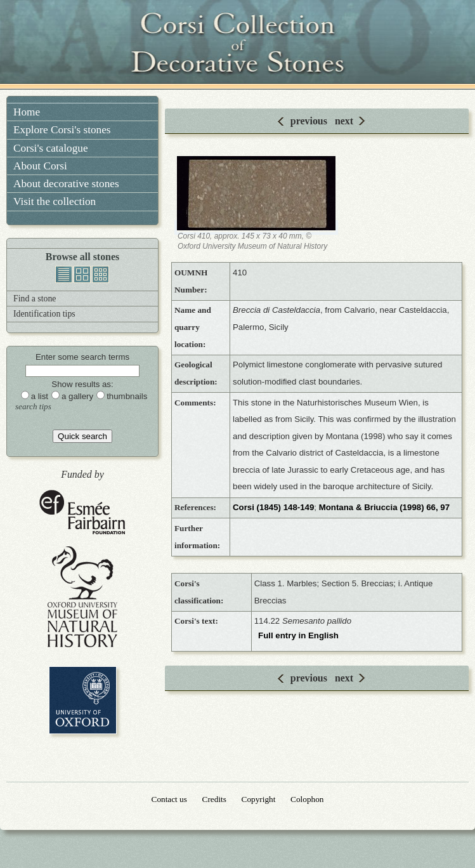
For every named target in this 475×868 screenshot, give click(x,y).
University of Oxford (83, 700)
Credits (214, 799)
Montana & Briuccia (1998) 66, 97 (384, 507)
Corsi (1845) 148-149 (273, 507)
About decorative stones (66, 184)
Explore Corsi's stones (62, 130)
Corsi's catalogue (51, 148)
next (344, 121)
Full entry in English (298, 635)
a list (40, 396)
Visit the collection (55, 201)
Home (27, 112)
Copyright (259, 799)
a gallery (77, 396)
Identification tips (44, 314)
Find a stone (35, 299)
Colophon (307, 799)
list (64, 274)
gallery (82, 274)
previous (309, 121)
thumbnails (101, 274)
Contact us (169, 799)
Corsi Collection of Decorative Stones (238, 44)
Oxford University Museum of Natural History (82, 597)
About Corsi (40, 166)
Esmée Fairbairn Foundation (82, 513)
